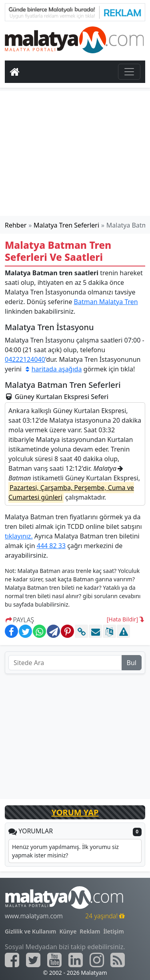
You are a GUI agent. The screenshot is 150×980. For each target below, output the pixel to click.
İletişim (113, 931)
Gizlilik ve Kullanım (31, 931)
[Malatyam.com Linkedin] (76, 960)
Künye (68, 931)
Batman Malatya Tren (106, 302)
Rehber (16, 225)
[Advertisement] (75, 153)
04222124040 (25, 359)
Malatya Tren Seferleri (66, 225)
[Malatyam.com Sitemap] (118, 960)
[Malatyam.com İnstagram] (97, 960)
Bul (132, 663)
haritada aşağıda (52, 369)
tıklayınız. (19, 536)
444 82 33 (51, 546)
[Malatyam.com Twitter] (33, 960)
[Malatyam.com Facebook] (12, 960)
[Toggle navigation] (129, 72)
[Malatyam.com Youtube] (54, 960)
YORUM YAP (75, 812)
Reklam (90, 931)
